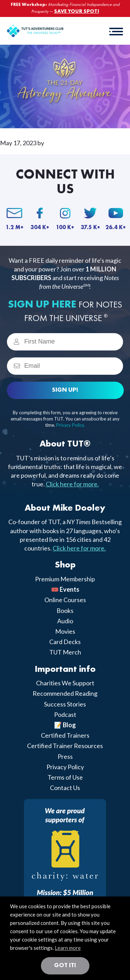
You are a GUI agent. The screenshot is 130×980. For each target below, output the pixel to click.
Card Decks (65, 642)
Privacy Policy (65, 767)
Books (65, 610)
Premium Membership (65, 579)
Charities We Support (65, 683)
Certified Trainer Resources (65, 746)
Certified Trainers (65, 735)
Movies (65, 631)
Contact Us (65, 788)
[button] (116, 31)
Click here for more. (72, 484)
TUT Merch (65, 652)
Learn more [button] (68, 948)
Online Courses (65, 600)
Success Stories (65, 704)
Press (65, 756)
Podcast (65, 714)
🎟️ (65, 589)
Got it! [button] (65, 965)
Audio (65, 621)
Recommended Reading (65, 693)
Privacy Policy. (71, 425)
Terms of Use (65, 777)
